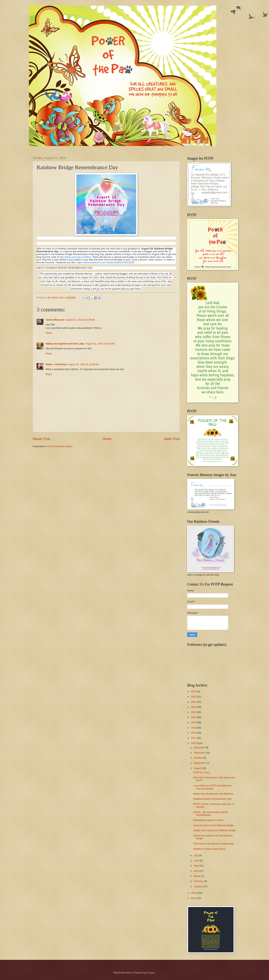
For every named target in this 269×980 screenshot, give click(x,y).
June (197, 861)
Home (107, 439)
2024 (194, 702)
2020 (194, 722)
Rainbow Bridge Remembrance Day (212, 799)
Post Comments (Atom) (60, 446)
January (198, 886)
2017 (194, 738)
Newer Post (41, 439)
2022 (194, 712)
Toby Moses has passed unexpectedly (214, 844)
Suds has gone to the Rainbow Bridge (213, 825)
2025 (194, 697)
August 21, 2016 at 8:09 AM (80, 320)
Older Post (172, 439)
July (196, 855)
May (196, 866)
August (198, 768)
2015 (194, 893)
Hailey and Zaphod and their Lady (65, 344)
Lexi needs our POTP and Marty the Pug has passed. (212, 787)
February (199, 881)
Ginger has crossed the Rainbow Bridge (214, 830)
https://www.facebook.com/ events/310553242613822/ (106, 262)
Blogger (151, 973)
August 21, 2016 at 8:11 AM (100, 344)
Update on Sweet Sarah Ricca (209, 849)
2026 (194, 691)
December (200, 747)
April (196, 871)
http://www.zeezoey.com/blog (75, 257)
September (200, 763)
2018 (194, 733)
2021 (194, 717)
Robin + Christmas (56, 364)
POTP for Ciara (201, 772)
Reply (49, 333)
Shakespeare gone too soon (208, 820)
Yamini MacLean (55, 320)
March (197, 876)
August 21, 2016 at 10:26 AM (83, 364)
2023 (194, 707)
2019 (194, 728)
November (200, 753)
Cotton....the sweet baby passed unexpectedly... (210, 813)
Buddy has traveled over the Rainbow (213, 794)
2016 (194, 743)
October (198, 758)
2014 (194, 898)
